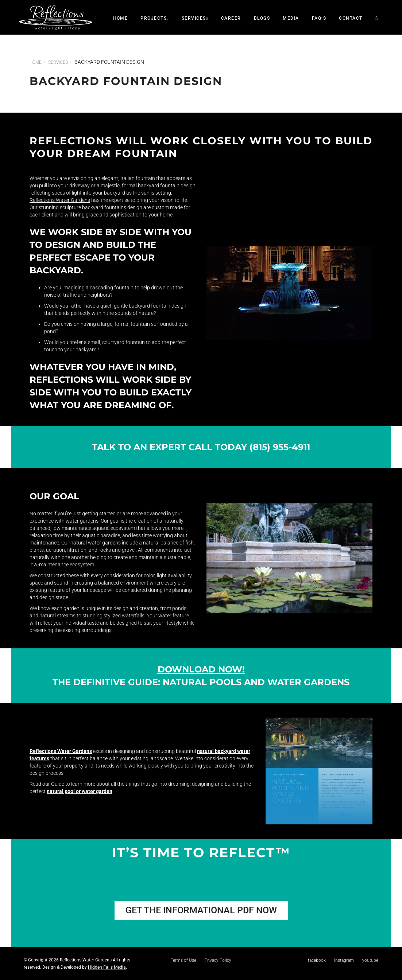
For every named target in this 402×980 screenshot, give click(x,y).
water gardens (82, 521)
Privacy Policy (218, 960)
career (231, 18)
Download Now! (201, 669)
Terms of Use (183, 960)
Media (291, 18)
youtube (370, 960)
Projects (155, 18)
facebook (317, 960)
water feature (174, 616)
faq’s (319, 18)
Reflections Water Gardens (60, 200)
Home (120, 18)
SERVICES (195, 18)
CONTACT (351, 18)
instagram (344, 960)
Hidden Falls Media (107, 967)
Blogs (262, 18)
